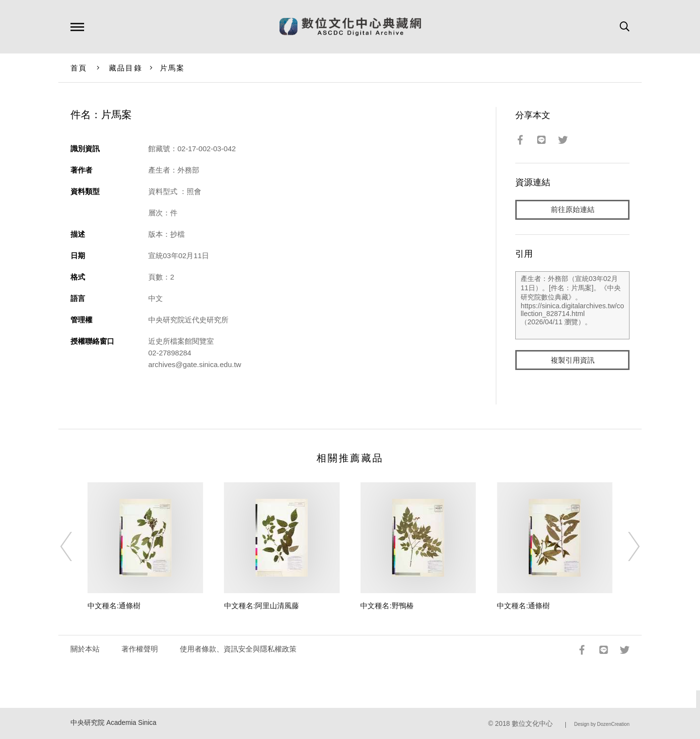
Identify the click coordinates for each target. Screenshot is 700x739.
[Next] (625, 546)
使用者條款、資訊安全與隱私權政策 (238, 649)
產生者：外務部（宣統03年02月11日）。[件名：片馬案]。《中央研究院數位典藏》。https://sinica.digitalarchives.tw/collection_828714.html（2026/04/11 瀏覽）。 (572, 306)
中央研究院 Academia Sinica (114, 723)
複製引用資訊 (573, 361)
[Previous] (75, 546)
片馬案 (173, 68)
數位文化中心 (532, 724)
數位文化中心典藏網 (350, 27)
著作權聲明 (140, 649)
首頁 (79, 68)
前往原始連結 (573, 210)
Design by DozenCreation (602, 724)
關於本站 (85, 649)
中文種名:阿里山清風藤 (262, 606)
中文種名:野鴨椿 (387, 606)
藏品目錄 (126, 68)
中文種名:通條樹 (114, 606)
